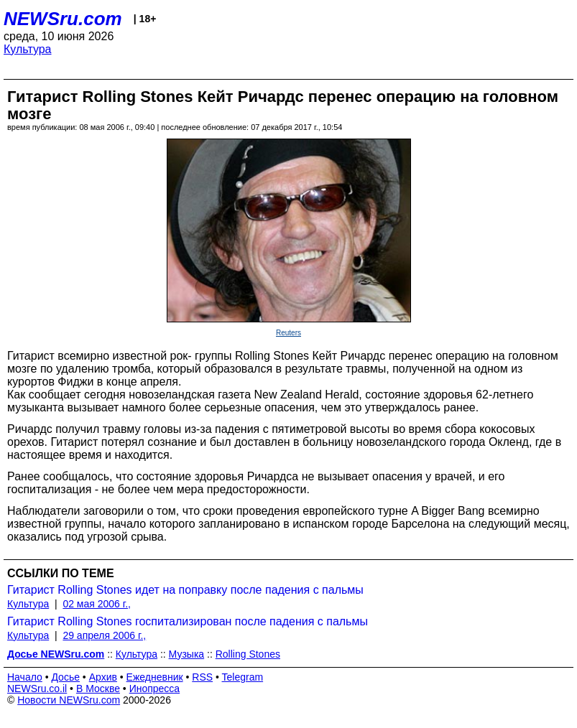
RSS (202, 677)
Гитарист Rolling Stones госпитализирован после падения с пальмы (188, 621)
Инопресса (155, 689)
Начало (25, 677)
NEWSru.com (63, 19)
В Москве (98, 689)
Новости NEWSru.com (69, 700)
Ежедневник (155, 677)
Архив (103, 677)
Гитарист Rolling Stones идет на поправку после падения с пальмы (185, 590)
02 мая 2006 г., (97, 604)
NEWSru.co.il (37, 689)
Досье (65, 677)
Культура (28, 49)
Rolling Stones (248, 654)
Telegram (243, 677)
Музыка (187, 654)
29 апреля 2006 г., (104, 635)
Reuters (288, 333)
